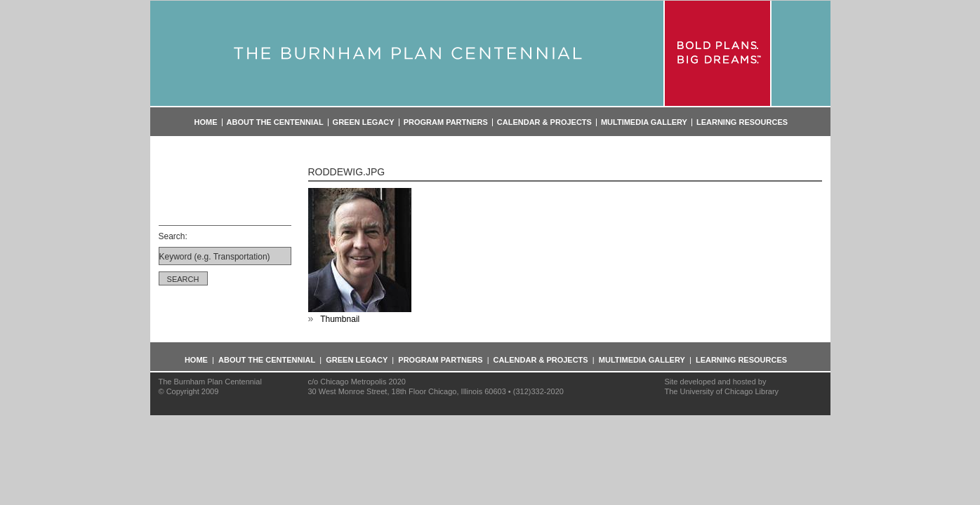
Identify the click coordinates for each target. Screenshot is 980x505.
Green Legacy (364, 122)
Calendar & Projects (544, 122)
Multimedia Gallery (644, 122)
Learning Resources (742, 122)
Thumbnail (340, 319)
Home (206, 122)
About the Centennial (275, 122)
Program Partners (446, 122)
